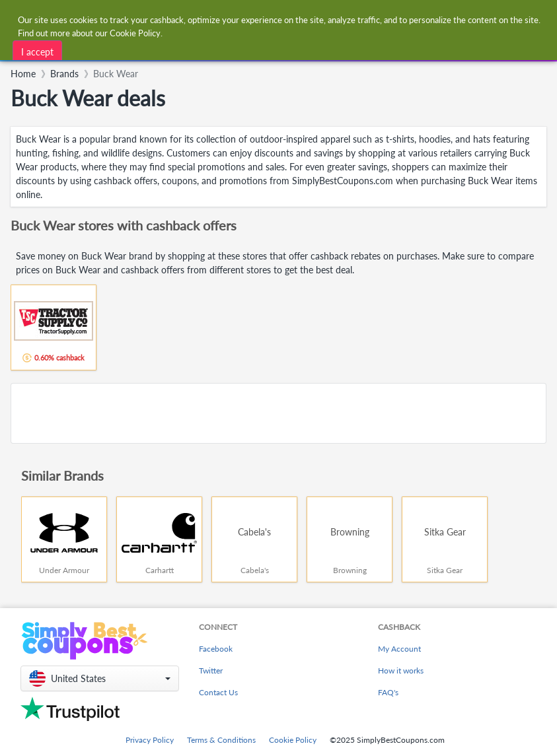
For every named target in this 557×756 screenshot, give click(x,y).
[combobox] (180, 49)
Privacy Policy (150, 740)
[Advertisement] (278, 413)
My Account (399, 649)
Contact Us (218, 692)
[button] (100, 678)
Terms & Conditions (221, 740)
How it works (401, 670)
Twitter (211, 670)
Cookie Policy (293, 740)
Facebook (216, 649)
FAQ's (388, 692)
